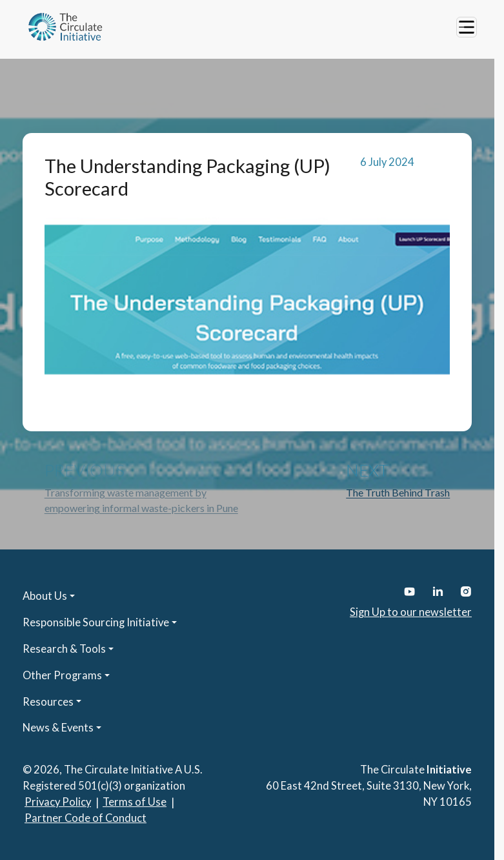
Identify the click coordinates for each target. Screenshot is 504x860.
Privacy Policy (58, 802)
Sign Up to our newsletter (411, 612)
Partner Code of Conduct (86, 818)
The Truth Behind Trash (398, 492)
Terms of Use (135, 802)
